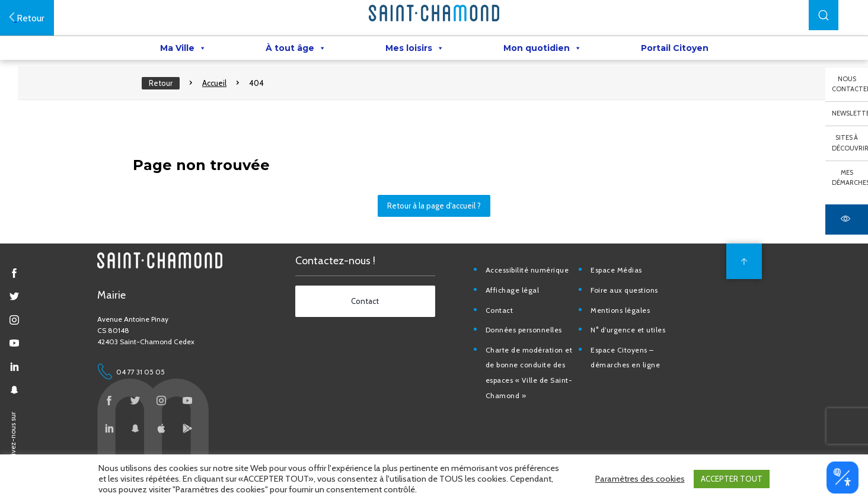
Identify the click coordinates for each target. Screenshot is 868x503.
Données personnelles (524, 330)
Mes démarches (850, 178)
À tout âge (296, 48)
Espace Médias (616, 270)
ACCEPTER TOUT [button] (732, 479)
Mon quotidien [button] (542, 48)
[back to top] (744, 261)
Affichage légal (513, 290)
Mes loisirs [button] (415, 48)
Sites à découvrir (850, 143)
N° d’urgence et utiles (628, 330)
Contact (500, 310)
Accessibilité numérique (527, 270)
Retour (161, 83)
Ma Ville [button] (183, 48)
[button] (824, 15)
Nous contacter (850, 84)
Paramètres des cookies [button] (640, 479)
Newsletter (850, 113)
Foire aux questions (624, 290)
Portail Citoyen (675, 48)
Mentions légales (620, 310)
